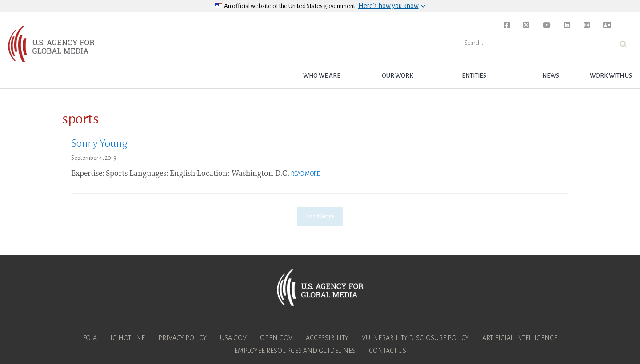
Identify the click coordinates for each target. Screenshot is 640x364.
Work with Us (611, 76)
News (551, 76)
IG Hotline (128, 338)
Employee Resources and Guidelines (295, 351)
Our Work (398, 76)
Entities (474, 76)
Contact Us (388, 351)
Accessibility (327, 338)
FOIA (90, 338)
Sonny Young (99, 143)
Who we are (322, 76)
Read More (305, 174)
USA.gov (233, 338)
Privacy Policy (182, 338)
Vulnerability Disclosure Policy (415, 338)
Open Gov (276, 338)
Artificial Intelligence (520, 338)
